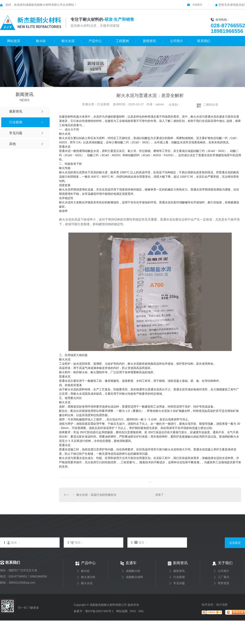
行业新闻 (179, 577)
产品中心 (95, 41)
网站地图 (122, 611)
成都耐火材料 (135, 577)
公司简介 (177, 41)
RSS (133, 611)
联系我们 (204, 41)
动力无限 (222, 605)
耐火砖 (41, 41)
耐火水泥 (68, 41)
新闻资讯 (149, 41)
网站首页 (14, 41)
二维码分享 (211, 105)
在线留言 (195, 5)
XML (141, 611)
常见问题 (179, 583)
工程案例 (122, 41)
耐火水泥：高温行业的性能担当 (96, 495)
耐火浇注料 (88, 577)
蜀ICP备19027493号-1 (99, 611)
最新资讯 (179, 571)
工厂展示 (224, 577)
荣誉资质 (224, 583)
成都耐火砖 (133, 571)
